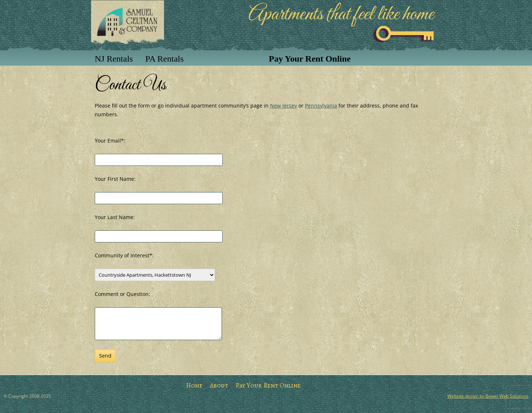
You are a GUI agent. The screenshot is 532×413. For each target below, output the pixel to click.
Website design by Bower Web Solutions (488, 396)
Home (194, 385)
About (219, 385)
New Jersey (283, 106)
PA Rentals (165, 59)
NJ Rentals (114, 59)
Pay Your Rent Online (268, 385)
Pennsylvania (321, 106)
